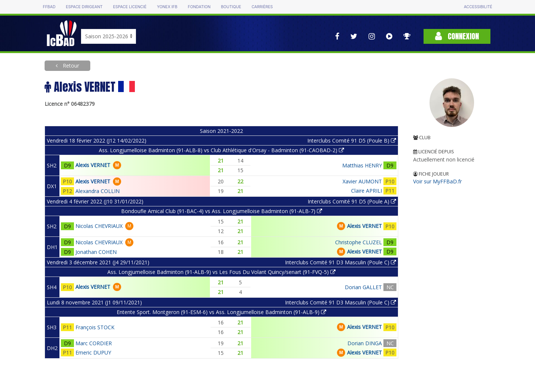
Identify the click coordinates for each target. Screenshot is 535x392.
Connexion (457, 36)
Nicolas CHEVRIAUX (99, 226)
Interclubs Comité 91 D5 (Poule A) (352, 201)
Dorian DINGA (365, 343)
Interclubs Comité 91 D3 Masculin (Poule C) (341, 262)
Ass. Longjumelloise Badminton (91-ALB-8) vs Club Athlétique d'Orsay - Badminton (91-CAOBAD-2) (221, 150)
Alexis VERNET (93, 165)
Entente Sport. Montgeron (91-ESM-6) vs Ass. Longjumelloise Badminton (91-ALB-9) (221, 312)
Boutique (231, 7)
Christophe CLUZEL (359, 242)
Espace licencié (130, 7)
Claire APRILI (367, 191)
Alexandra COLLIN (98, 191)
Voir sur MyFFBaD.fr (437, 181)
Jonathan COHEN (96, 252)
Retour (70, 66)
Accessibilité (478, 7)
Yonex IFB (167, 7)
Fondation (199, 7)
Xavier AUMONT (362, 181)
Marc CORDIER (94, 343)
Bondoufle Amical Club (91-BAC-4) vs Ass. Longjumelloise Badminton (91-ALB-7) (222, 211)
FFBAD (49, 7)
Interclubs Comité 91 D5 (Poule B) (352, 141)
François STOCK (95, 327)
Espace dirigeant (84, 7)
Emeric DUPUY (93, 352)
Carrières (262, 7)
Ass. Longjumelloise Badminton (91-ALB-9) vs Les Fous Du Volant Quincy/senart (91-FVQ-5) (221, 272)
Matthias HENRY (362, 165)
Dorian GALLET (363, 287)
